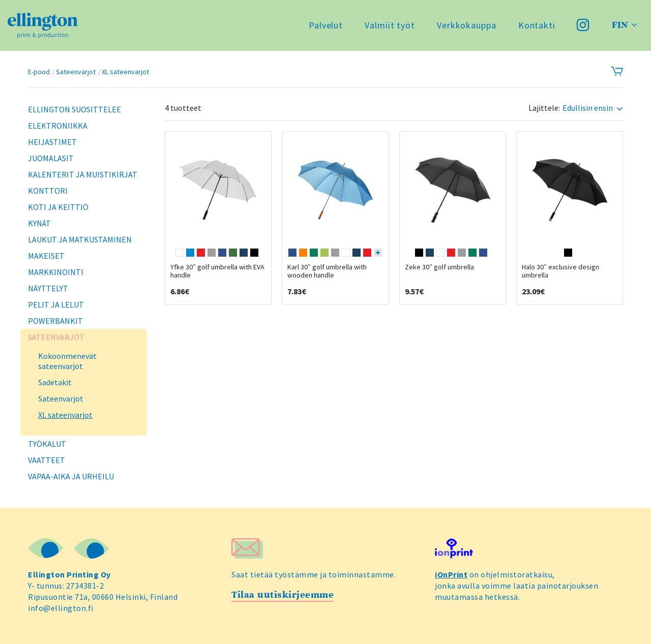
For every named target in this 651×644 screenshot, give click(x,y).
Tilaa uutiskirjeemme (283, 595)
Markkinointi (56, 272)
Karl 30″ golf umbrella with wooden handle (327, 271)
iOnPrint (451, 574)
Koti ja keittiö (58, 207)
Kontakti (537, 25)
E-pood (39, 72)
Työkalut (47, 444)
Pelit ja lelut (56, 304)
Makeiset (46, 256)
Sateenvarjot (76, 72)
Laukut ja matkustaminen (80, 239)
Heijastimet (52, 142)
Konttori (48, 191)
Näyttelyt (48, 288)
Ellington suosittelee (75, 109)
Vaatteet (47, 460)
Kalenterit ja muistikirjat (83, 174)
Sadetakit (55, 382)
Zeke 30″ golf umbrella (439, 267)
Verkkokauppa (467, 25)
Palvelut (326, 25)
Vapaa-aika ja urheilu (71, 476)
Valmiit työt (390, 25)
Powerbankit (55, 321)
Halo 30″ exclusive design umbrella (560, 271)
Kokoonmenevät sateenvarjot (67, 361)
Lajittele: (544, 108)
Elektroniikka (58, 126)
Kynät (39, 223)
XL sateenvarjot (125, 72)
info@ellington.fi (61, 608)
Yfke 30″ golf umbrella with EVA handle (217, 271)
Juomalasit (51, 158)
